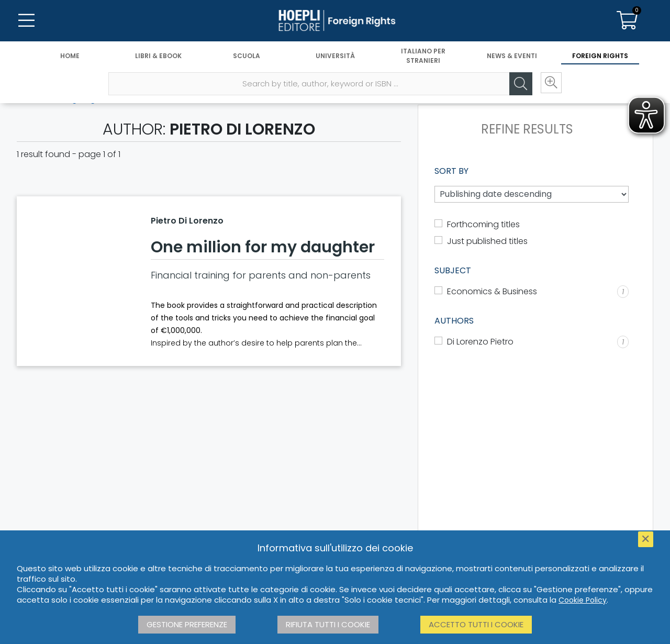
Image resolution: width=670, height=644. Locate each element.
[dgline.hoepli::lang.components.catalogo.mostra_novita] (532, 241)
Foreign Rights (600, 56)
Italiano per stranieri (423, 56)
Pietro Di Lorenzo (187, 221)
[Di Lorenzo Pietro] (532, 342)
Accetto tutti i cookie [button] (476, 624)
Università (335, 56)
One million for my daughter (263, 247)
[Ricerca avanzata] (550, 84)
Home (70, 56)
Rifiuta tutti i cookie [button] (328, 624)
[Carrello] (627, 21)
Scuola (247, 56)
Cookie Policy (583, 600)
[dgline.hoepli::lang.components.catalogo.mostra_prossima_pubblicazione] (532, 225)
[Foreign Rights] (335, 21)
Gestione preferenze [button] (187, 624)
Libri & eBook (158, 56)
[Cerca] (518, 84)
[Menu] (26, 21)
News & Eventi (512, 56)
